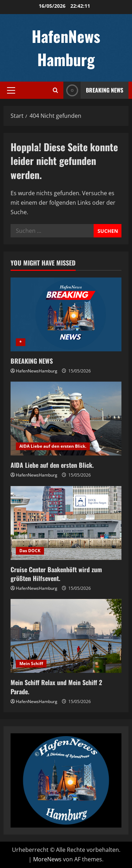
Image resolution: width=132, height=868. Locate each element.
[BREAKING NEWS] (66, 314)
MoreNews (47, 859)
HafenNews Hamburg (66, 48)
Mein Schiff (31, 663)
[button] (11, 90)
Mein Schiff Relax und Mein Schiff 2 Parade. (56, 687)
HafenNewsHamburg (37, 371)
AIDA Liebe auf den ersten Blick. (53, 446)
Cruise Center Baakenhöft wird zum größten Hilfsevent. (56, 574)
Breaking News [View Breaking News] (93, 90)
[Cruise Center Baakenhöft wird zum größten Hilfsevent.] (66, 523)
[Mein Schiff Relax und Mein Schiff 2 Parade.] (66, 636)
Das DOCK (30, 551)
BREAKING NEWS (32, 361)
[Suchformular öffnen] (55, 90)
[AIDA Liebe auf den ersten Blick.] (66, 419)
